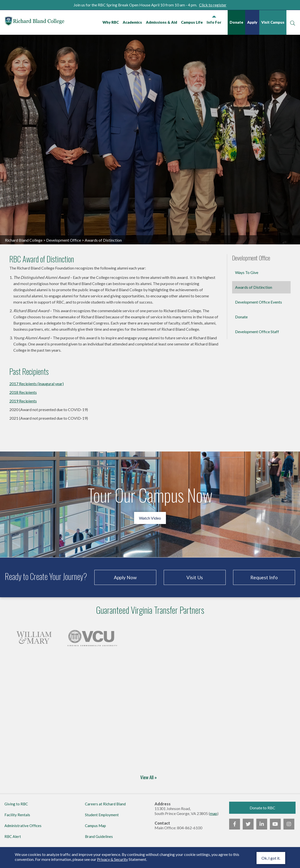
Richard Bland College (35, 22)
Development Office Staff (257, 332)
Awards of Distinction (254, 287)
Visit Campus (273, 22)
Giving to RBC (16, 804)
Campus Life (192, 22)
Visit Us (195, 577)
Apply (252, 22)
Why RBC (111, 22)
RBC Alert (13, 836)
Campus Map (95, 826)
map (214, 813)
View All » (149, 778)
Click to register (213, 5)
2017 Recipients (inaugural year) (37, 384)
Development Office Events (259, 302)
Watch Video (150, 518)
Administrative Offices (23, 826)
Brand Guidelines (99, 836)
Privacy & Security (112, 859)
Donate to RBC (262, 808)
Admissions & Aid (161, 22)
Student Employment (102, 815)
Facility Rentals (17, 815)
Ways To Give (247, 272)
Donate (236, 22)
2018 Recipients (23, 392)
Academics (132, 22)
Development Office (64, 240)
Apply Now (125, 577)
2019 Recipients (23, 401)
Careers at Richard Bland (105, 804)
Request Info (264, 577)
